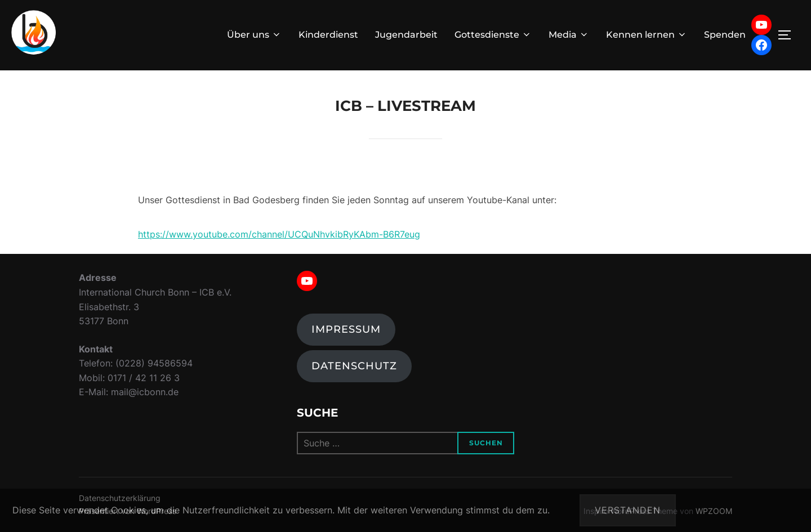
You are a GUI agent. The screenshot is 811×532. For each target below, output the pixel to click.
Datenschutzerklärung (752, 510)
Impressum (346, 329)
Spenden (725, 35)
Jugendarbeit (406, 35)
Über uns (254, 35)
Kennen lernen (647, 35)
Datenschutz (354, 366)
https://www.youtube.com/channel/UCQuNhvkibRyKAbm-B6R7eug (279, 234)
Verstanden (628, 510)
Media (569, 35)
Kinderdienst (328, 35)
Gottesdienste (493, 35)
